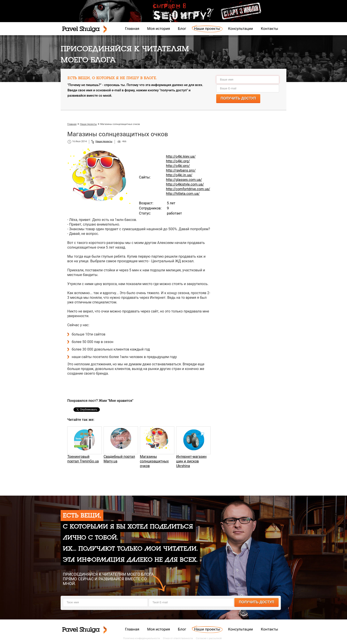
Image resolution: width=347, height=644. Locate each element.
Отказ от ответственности (178, 638)
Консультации (241, 29)
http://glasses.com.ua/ (184, 180)
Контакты (270, 29)
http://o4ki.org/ (178, 161)
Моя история (159, 29)
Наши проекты (207, 29)
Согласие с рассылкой (209, 638)
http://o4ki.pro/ (178, 166)
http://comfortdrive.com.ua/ (188, 189)
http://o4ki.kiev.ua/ (181, 156)
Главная (132, 29)
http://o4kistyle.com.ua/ (185, 184)
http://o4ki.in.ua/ (179, 175)
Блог (182, 29)
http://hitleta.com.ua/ (183, 194)
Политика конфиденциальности (142, 638)
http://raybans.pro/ (181, 170)
